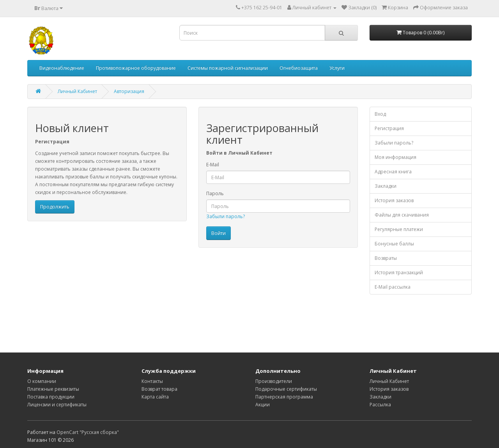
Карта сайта (155, 397)
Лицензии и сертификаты (57, 405)
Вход (380, 114)
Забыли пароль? (226, 216)
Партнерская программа (284, 397)
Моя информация (395, 157)
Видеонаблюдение (62, 68)
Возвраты (386, 258)
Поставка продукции (51, 397)
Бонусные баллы (394, 244)
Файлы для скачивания (402, 215)
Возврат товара (159, 389)
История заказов (394, 200)
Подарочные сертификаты (286, 389)
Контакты (152, 381)
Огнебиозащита (299, 68)
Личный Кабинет (77, 91)
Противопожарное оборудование (136, 68)
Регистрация (389, 128)
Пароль (215, 193)
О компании (42, 381)
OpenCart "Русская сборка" (88, 432)
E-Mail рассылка (393, 287)
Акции (263, 405)
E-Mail (213, 165)
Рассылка (380, 405)
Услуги (337, 68)
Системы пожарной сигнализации (228, 68)
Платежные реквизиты (53, 389)
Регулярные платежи (399, 229)
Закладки (386, 186)
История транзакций (399, 273)
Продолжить (55, 207)
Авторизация (129, 91)
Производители (274, 381)
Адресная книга (393, 172)
